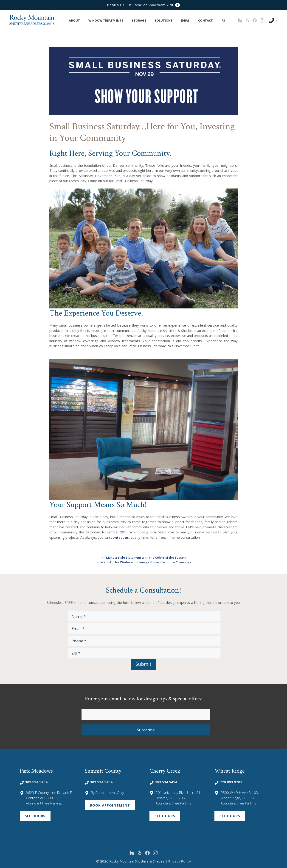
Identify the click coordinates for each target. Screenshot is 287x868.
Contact (208, 21)
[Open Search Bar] (224, 20)
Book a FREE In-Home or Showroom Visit (143, 5)
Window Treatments (108, 21)
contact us (120, 537)
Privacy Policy (180, 861)
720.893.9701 (228, 782)
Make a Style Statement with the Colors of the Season (146, 557)
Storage (141, 21)
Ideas (188, 21)
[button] (83, 21)
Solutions (166, 21)
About (77, 21)
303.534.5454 (34, 782)
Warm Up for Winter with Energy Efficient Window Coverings (146, 562)
